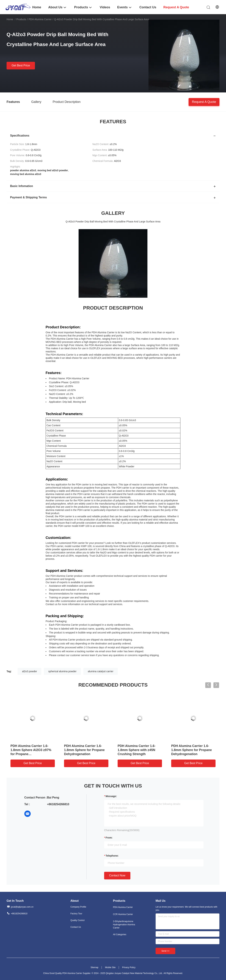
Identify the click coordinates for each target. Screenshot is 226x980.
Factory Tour (76, 914)
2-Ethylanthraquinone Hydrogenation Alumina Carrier (124, 925)
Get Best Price (21, 65)
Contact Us (76, 927)
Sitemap (94, 967)
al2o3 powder (29, 671)
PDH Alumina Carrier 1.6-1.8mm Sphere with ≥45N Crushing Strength (137, 750)
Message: (111, 796)
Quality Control (77, 920)
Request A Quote (204, 102)
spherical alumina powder (62, 671)
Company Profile (78, 907)
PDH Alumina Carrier (40, 19)
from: (109, 838)
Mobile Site (110, 967)
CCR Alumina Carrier (123, 914)
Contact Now (117, 875)
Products (21, 19)
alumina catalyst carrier (101, 671)
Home (10, 19)
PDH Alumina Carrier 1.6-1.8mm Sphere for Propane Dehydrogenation (84, 750)
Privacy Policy (129, 967)
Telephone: (112, 856)
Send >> (165, 951)
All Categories (120, 934)
